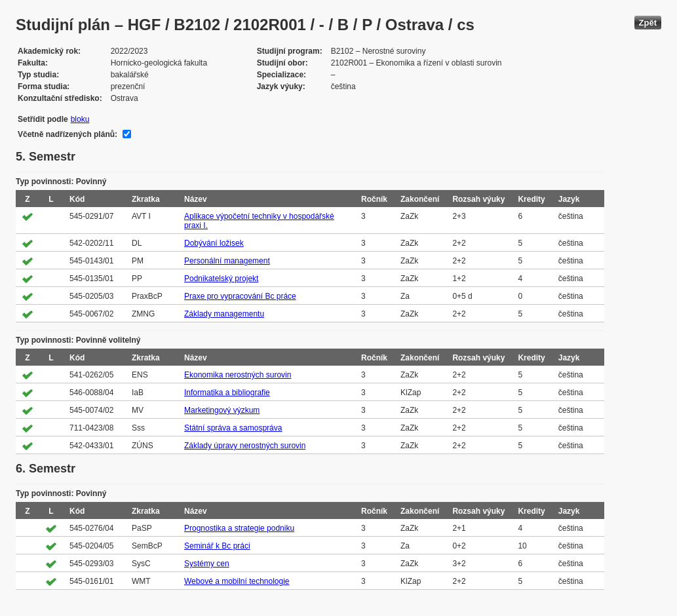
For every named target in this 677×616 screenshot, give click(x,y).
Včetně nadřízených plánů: (68, 134)
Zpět (648, 23)
